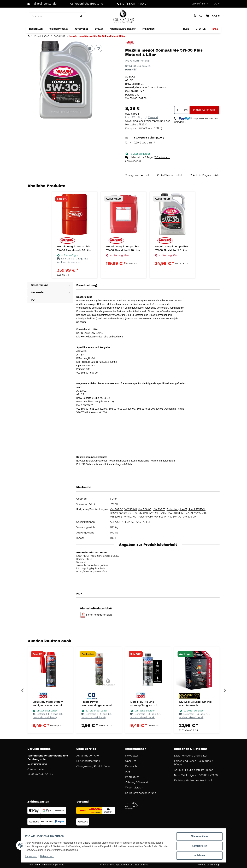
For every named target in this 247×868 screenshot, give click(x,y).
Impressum (32, 857)
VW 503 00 (130, 517)
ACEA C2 (136, 522)
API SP (126, 522)
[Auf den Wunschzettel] (98, 49)
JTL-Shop (215, 865)
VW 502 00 (201, 513)
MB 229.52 (116, 517)
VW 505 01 (131, 509)
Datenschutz (48, 857)
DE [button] (217, 4)
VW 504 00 (175, 517)
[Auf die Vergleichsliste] (89, 49)
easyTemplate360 (55, 865)
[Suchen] (53, 16)
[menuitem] (36, 29)
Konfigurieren (198, 847)
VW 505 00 (189, 517)
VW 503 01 (160, 517)
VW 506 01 (159, 509)
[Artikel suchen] (81, 16)
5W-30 (114, 504)
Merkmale (50, 292)
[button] (200, 4)
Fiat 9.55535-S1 (197, 509)
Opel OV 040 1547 (143, 513)
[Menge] (178, 110)
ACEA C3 (115, 522)
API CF (147, 522)
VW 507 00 (117, 509)
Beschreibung (50, 285)
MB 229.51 (161, 513)
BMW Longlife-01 (177, 509)
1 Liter (113, 499)
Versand (153, 117)
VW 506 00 (145, 509)
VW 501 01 (174, 513)
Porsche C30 (145, 517)
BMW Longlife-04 (121, 513)
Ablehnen (198, 856)
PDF (50, 300)
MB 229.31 (187, 513)
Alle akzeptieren (198, 838)
